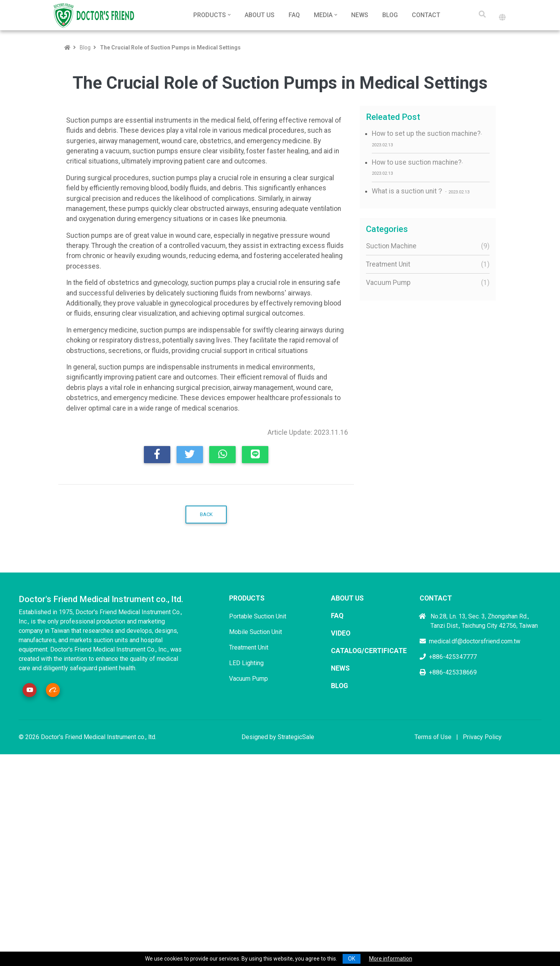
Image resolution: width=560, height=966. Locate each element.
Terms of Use (433, 934)
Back (206, 712)
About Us (260, 15)
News (360, 15)
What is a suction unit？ (421, 191)
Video (341, 830)
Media (323, 15)
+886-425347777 (448, 854)
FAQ (294, 15)
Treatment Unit (426, 264)
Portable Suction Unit (258, 813)
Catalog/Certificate (369, 848)
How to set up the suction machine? (426, 138)
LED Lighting (246, 860)
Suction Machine (426, 246)
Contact (426, 15)
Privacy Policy (482, 934)
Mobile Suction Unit (255, 829)
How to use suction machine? (417, 167)
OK (352, 959)
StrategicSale (296, 934)
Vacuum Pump (426, 283)
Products (210, 15)
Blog (390, 15)
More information (391, 959)
